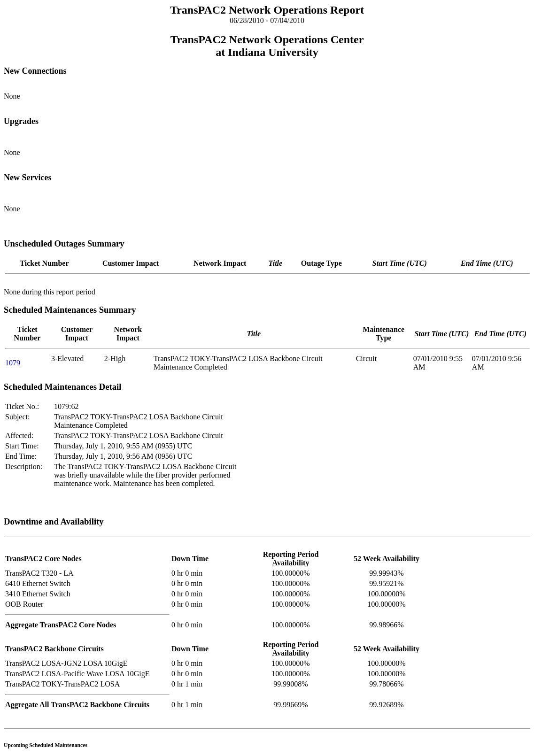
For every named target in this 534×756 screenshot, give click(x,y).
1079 (13, 363)
